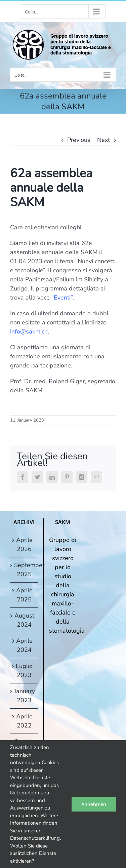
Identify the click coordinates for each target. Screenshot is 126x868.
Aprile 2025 (24, 595)
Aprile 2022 (24, 721)
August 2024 (24, 620)
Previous (79, 140)
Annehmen (94, 804)
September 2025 (24, 570)
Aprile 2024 (24, 645)
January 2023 (24, 696)
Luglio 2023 (24, 670)
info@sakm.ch (29, 331)
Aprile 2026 (24, 544)
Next (103, 140)
